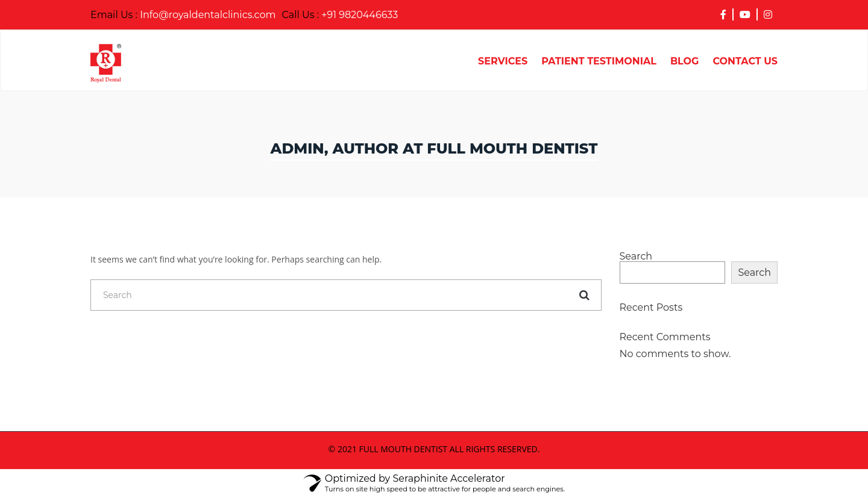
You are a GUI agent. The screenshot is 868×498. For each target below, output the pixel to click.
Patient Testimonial (599, 62)
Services (503, 62)
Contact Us (745, 62)
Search (636, 257)
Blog (685, 62)
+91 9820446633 (340, 15)
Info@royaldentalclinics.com (183, 15)
